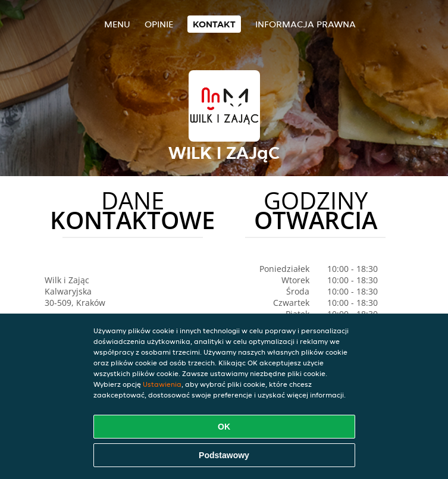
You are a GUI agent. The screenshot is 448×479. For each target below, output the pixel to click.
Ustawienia (162, 384)
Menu (117, 24)
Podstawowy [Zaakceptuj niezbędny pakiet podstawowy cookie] (224, 455)
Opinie (159, 24)
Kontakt (214, 24)
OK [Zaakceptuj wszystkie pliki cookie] (224, 427)
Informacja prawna (306, 24)
